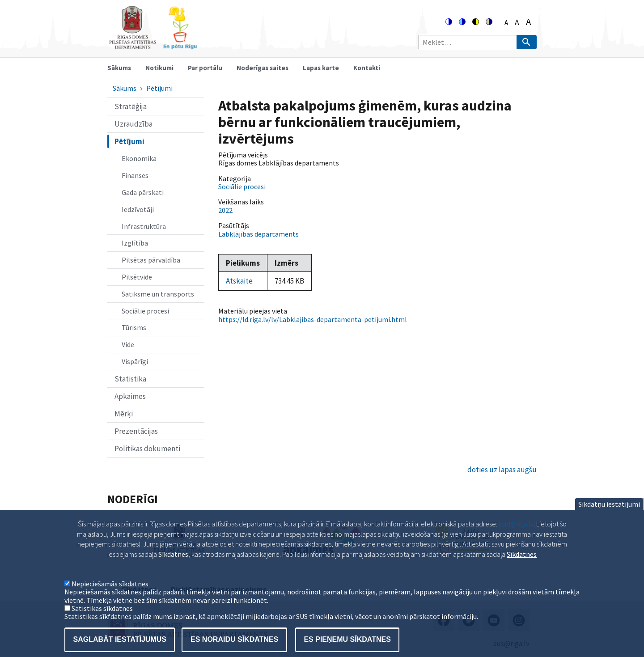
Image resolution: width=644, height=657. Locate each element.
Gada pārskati (143, 192)
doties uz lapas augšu (502, 470)
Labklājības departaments (258, 234)
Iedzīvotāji (138, 209)
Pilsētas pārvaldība (151, 260)
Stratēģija (131, 106)
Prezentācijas (136, 431)
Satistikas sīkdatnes (102, 622)
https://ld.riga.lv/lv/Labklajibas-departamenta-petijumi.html (313, 319)
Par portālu (205, 68)
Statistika (130, 379)
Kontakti (367, 68)
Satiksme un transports (158, 294)
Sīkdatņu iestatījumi (609, 517)
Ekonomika (139, 158)
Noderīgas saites (263, 68)
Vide (128, 344)
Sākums (119, 68)
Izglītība (135, 243)
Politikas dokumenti (147, 449)
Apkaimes (130, 396)
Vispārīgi (135, 361)
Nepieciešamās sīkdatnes (110, 597)
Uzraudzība (133, 124)
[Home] (153, 45)
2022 (225, 210)
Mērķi (124, 414)
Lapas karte (321, 68)
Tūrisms (134, 327)
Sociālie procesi (145, 311)
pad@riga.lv (516, 537)
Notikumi (159, 68)
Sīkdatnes (522, 568)
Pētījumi (159, 88)
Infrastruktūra (144, 226)
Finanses (135, 175)
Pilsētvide (137, 277)
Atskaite (239, 281)
